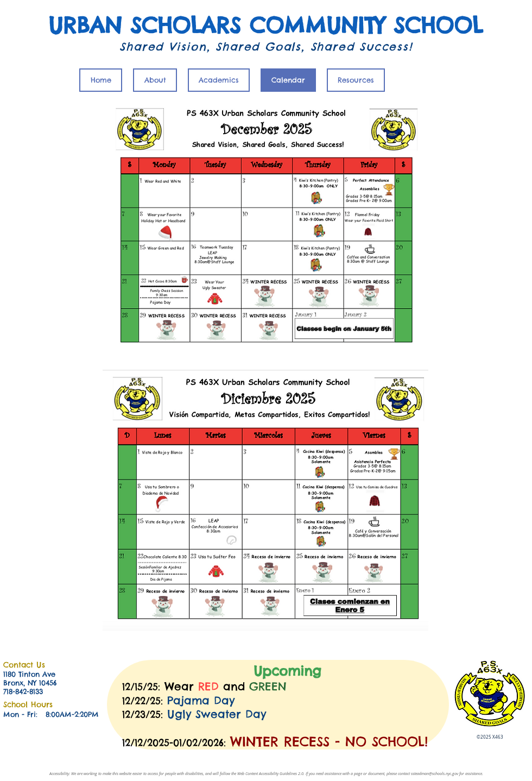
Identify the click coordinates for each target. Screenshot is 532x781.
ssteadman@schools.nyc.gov (435, 774)
